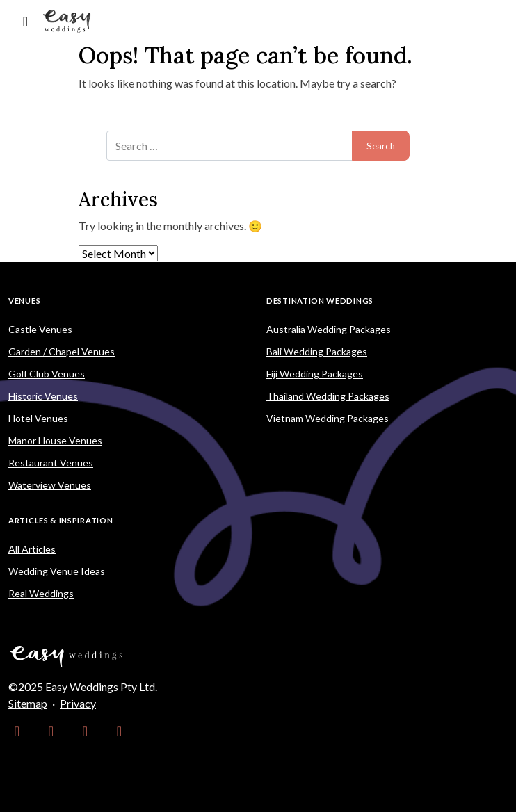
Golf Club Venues (47, 374)
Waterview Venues (50, 485)
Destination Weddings (320, 301)
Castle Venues (40, 329)
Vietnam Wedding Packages (328, 418)
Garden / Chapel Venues (62, 351)
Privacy (78, 703)
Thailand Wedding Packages (328, 396)
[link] (17, 731)
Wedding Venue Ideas (57, 571)
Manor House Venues (55, 440)
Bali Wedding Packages (317, 351)
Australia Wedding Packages (329, 329)
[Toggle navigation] (25, 21)
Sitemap (28, 703)
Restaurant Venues (51, 463)
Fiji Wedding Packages (315, 374)
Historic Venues (43, 396)
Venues (24, 301)
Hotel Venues (38, 418)
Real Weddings (41, 593)
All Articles (32, 549)
